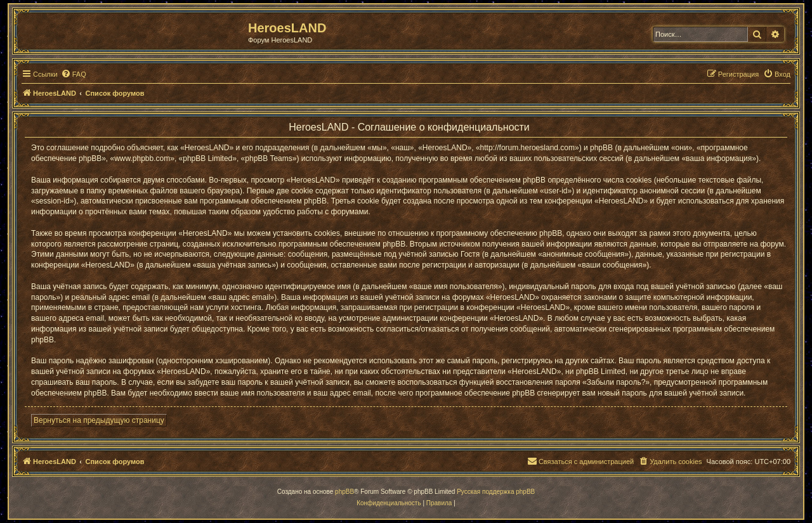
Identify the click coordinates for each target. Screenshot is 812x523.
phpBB (344, 492)
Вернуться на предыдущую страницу (99, 420)
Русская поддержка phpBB (496, 492)
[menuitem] (74, 74)
